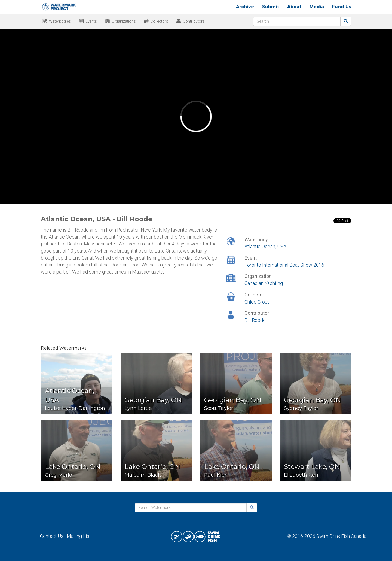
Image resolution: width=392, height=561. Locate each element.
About (294, 7)
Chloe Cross (257, 302)
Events (91, 21)
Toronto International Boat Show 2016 (284, 265)
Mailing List (79, 536)
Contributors (194, 21)
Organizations (124, 21)
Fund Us (342, 7)
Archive (245, 7)
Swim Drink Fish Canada (341, 536)
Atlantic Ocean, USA (265, 246)
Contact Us (52, 536)
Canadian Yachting (264, 283)
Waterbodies (60, 21)
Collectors (159, 21)
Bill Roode (255, 320)
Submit (271, 7)
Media (317, 7)
